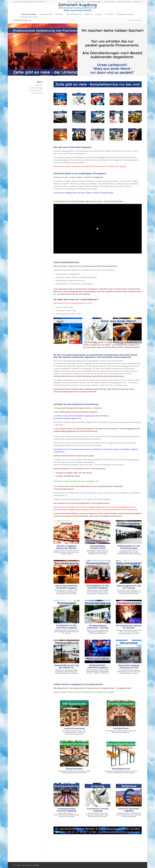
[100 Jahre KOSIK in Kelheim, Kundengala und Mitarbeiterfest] (98, 532)
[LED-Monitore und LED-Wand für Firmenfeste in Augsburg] (98, 117)
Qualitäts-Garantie (79, 2)
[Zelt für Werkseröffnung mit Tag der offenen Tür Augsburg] (66, 651)
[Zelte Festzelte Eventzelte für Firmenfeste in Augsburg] (60, 99)
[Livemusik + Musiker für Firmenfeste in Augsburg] (79, 135)
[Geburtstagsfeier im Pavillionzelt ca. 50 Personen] (129, 572)
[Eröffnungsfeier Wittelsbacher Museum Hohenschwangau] (129, 532)
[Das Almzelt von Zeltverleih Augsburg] (66, 532)
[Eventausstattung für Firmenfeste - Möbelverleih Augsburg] (66, 795)
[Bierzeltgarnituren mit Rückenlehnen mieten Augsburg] (121, 713)
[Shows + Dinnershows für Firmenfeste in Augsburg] (135, 135)
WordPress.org (37, 93)
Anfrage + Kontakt (110, 2)
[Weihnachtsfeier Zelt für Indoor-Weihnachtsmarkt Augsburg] (98, 651)
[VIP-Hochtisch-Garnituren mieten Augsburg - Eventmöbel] (74, 713)
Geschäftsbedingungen (94, 2)
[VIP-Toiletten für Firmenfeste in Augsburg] (60, 135)
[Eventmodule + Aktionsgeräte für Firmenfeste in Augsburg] (116, 135)
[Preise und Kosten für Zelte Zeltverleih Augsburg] (129, 795)
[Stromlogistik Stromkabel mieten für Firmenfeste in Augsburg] (98, 99)
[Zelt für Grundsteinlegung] (98, 612)
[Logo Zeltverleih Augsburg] (77, 7)
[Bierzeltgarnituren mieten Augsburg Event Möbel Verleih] (121, 753)
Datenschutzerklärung (124, 2)
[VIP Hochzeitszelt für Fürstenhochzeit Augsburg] (129, 612)
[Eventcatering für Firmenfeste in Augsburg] (79, 99)
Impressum (137, 2)
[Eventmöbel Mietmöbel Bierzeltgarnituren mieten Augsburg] (135, 99)
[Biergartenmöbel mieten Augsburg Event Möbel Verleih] (74, 753)
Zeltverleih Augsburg (22, 20)
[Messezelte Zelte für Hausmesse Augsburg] (129, 651)
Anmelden (39, 85)
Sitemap (37, 865)
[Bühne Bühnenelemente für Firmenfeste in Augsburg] (60, 117)
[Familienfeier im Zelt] (66, 612)
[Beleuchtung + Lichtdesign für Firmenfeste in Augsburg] (116, 99)
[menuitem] (69, 2)
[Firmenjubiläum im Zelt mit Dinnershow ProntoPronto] (98, 572)
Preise (69, 2)
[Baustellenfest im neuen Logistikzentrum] (66, 572)
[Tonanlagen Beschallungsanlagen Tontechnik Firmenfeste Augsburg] (79, 117)
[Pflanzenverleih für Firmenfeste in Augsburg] (116, 117)
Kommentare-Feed (35, 90)
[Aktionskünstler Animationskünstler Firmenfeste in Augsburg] (98, 135)
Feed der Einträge (36, 88)
